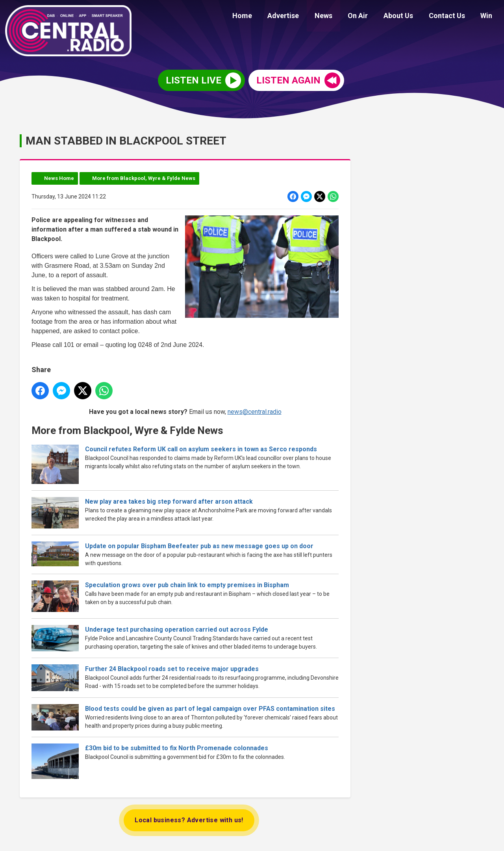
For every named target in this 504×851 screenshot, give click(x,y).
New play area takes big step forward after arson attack (169, 502)
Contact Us (451, 17)
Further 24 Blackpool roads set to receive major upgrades (172, 669)
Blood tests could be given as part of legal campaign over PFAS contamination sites (210, 709)
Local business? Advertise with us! (189, 820)
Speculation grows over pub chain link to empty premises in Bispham (187, 585)
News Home (59, 178)
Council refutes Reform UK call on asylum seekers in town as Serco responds (201, 449)
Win (488, 17)
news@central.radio (255, 412)
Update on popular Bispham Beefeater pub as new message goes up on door (199, 546)
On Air (368, 17)
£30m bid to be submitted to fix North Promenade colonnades (177, 748)
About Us (406, 17)
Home (261, 17)
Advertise (300, 17)
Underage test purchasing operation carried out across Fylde (177, 629)
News (337, 17)
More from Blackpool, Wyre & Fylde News (144, 178)
